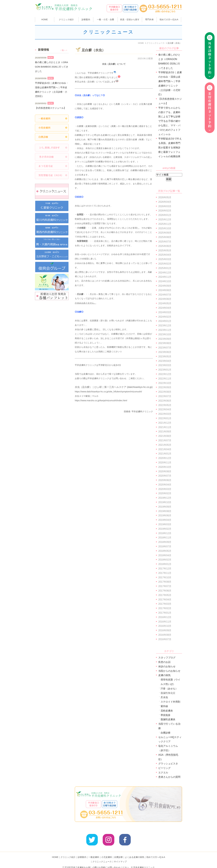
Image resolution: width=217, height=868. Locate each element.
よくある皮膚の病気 (135, 852)
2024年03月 (165, 312)
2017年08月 (165, 582)
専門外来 (149, 19)
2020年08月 (165, 471)
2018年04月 (165, 555)
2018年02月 (165, 560)
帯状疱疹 (166, 715)
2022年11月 (165, 379)
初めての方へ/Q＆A (156, 852)
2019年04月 (165, 520)
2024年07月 (165, 295)
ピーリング (164, 768)
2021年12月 (165, 423)
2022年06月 (165, 401)
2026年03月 (165, 206)
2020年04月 (165, 485)
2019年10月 (165, 502)
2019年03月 (165, 524)
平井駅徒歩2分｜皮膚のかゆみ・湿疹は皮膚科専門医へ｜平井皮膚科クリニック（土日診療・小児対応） (52, 90)
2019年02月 (165, 529)
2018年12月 (165, 533)
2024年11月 (165, 277)
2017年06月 (165, 591)
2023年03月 (165, 365)
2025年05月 (165, 250)
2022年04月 (165, 409)
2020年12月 (165, 458)
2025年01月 (165, 268)
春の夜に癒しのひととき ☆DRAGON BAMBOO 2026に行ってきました (52, 67)
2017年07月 (165, 586)
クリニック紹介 (68, 852)
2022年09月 (165, 387)
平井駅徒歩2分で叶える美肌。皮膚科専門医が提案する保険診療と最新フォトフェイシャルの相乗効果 (170, 147)
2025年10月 (165, 228)
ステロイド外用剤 (170, 702)
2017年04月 (165, 600)
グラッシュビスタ (168, 764)
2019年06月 (165, 515)
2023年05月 (165, 357)
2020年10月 (165, 467)
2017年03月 (165, 604)
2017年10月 (165, 577)
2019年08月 (165, 511)
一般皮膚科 (94, 852)
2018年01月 (165, 564)
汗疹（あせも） (169, 689)
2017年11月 (165, 573)
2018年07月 (165, 546)
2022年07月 (165, 396)
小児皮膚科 (107, 852)
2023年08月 (165, 343)
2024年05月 (165, 303)
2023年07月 (165, 348)
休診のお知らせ (167, 666)
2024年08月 (165, 290)
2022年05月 (165, 405)
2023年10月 (165, 334)
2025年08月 (165, 237)
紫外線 (164, 706)
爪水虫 (164, 697)
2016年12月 (165, 617)
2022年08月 (165, 392)
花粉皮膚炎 (167, 711)
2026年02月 (165, 211)
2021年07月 (165, 440)
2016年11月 (165, 622)
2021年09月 (165, 432)
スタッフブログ (167, 658)
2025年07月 (165, 242)
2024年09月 (165, 286)
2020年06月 (165, 480)
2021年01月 (165, 454)
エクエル (163, 772)
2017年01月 (165, 613)
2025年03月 (165, 259)
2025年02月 (165, 264)
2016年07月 (165, 639)
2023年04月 (165, 361)
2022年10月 (165, 383)
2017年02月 (165, 608)
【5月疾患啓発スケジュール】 (50, 108)
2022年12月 (165, 374)
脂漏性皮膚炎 (168, 719)
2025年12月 (165, 219)
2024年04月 (165, 308)
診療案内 (86, 19)
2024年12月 (165, 273)
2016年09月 (165, 630)
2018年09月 (165, 542)
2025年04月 (165, 255)
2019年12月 (165, 498)
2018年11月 (165, 538)
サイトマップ (120, 857)
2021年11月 (165, 427)
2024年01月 (165, 321)
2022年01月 (165, 418)
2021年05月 (165, 445)
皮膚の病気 (164, 675)
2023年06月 (165, 352)
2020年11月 (165, 463)
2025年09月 (165, 233)
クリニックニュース (102, 857)
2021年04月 (165, 449)
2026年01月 (165, 215)
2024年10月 (165, 281)
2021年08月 (165, 436)
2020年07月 (165, 476)
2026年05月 (165, 197)
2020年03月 (165, 489)
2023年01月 (165, 370)
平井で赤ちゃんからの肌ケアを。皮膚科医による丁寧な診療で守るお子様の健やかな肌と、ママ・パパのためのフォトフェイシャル (169, 121)
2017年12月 (165, 569)
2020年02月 (165, 493)
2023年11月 (165, 330)
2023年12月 (165, 326)
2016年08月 (165, 635)
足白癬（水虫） (93, 50)
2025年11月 (165, 224)
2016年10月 (165, 626)
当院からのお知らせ (169, 671)
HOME (45, 19)
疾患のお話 (164, 662)
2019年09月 (165, 507)
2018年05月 (165, 551)
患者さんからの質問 (169, 777)
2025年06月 (165, 246)
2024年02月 (165, 317)
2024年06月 (165, 299)
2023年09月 (165, 339)
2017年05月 (165, 595)
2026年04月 (165, 202)
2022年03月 (165, 414)
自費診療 (166, 733)
